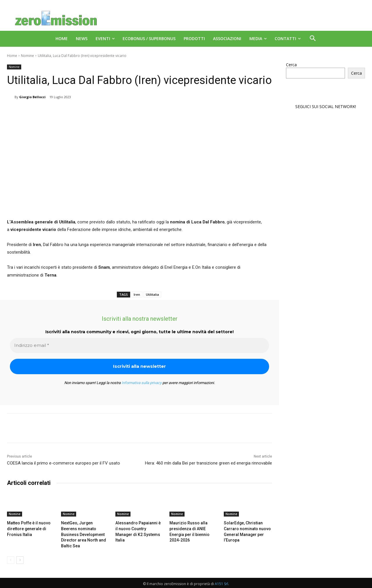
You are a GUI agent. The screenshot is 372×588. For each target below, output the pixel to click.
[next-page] (20, 553)
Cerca (291, 65)
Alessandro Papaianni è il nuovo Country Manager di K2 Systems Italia (138, 528)
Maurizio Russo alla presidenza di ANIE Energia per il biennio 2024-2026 (193, 528)
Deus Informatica (334, 583)
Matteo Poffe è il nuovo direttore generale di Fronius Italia (27, 528)
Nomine (27, 56)
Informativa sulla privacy (142, 383)
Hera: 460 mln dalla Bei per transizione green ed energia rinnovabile (209, 463)
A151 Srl (221, 577)
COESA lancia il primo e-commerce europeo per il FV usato (64, 463)
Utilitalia (152, 294)
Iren (137, 294)
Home (12, 56)
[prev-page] (11, 553)
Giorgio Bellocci (32, 97)
